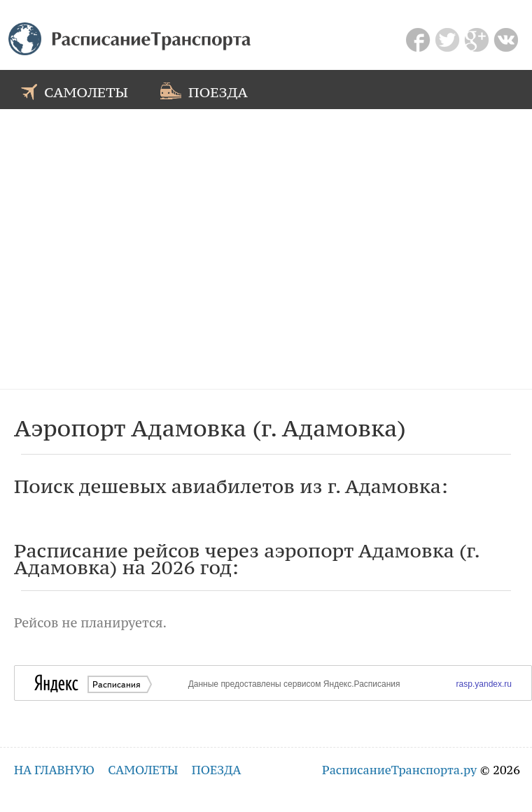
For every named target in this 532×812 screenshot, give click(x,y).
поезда (204, 91)
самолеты (75, 91)
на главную (54, 770)
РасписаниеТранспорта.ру (399, 770)
